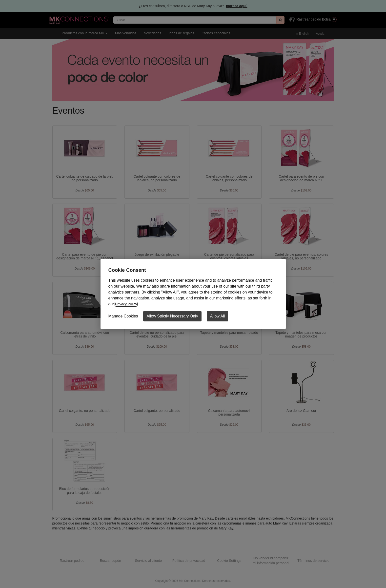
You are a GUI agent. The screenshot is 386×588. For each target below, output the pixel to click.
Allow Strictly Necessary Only (172, 316)
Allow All (218, 316)
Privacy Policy (127, 304)
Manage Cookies (123, 316)
